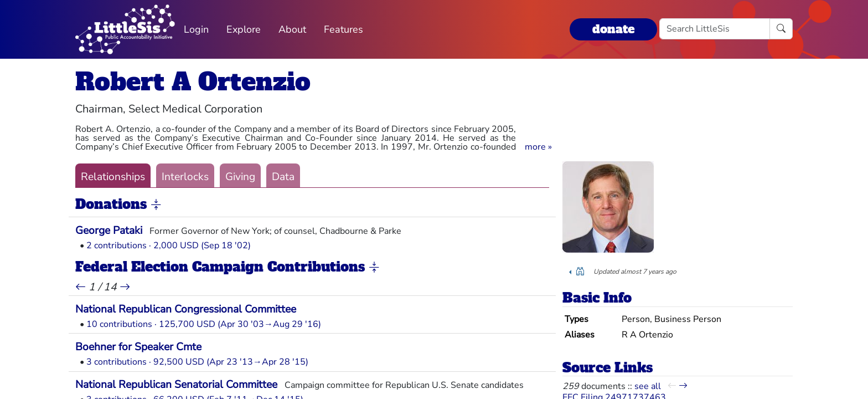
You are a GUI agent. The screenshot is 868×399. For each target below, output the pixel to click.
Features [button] (343, 29)
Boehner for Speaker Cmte (138, 347)
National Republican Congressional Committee (186, 309)
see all (648, 386)
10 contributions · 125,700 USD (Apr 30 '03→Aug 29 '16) (204, 324)
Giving (240, 177)
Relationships (113, 177)
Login (196, 29)
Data (283, 177)
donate (613, 29)
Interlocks (185, 177)
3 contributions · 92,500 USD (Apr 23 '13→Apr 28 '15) (197, 362)
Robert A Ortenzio (193, 82)
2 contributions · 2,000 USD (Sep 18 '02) (169, 245)
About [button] (292, 29)
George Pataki (109, 231)
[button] (538, 147)
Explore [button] (244, 29)
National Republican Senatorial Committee (176, 385)
